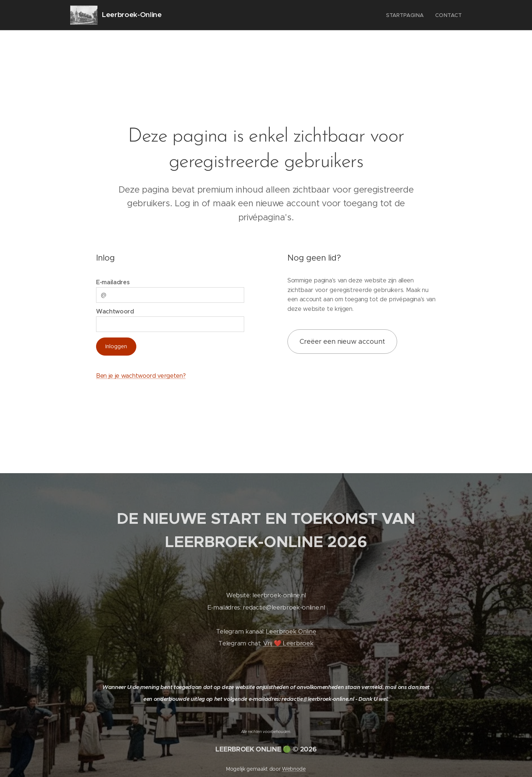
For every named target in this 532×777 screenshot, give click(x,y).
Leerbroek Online (291, 632)
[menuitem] (407, 15)
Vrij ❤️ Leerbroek (288, 643)
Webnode (294, 769)
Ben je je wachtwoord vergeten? (141, 376)
